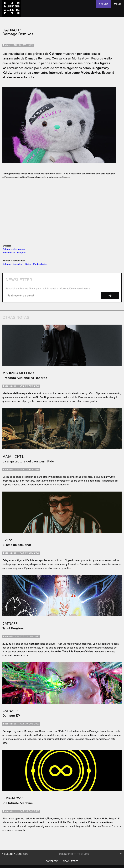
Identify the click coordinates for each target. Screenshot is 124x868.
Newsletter (71, 861)
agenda (104, 4)
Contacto (52, 861)
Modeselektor (40, 264)
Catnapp (7, 264)
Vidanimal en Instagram (14, 253)
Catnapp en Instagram (14, 249)
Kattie (28, 264)
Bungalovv (18, 264)
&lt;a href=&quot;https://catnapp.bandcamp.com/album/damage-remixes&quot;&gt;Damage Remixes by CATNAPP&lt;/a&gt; (60, 211)
